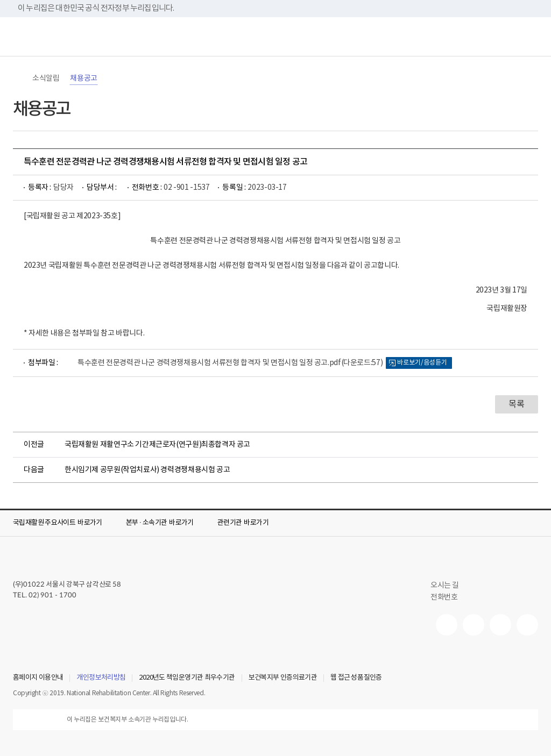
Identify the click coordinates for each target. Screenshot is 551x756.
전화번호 (444, 597)
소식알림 (46, 79)
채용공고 (83, 79)
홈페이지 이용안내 (38, 678)
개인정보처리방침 (101, 678)
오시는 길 (449, 586)
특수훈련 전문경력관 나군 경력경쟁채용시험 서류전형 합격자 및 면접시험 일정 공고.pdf (230, 363)
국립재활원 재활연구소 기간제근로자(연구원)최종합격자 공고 (157, 445)
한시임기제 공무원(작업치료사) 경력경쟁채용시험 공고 (147, 470)
